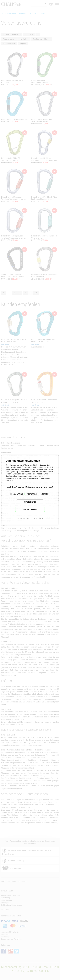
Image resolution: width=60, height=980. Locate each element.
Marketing (32, 494)
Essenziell (18, 494)
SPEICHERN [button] (30, 502)
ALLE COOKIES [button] (30, 509)
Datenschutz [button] (23, 519)
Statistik (45, 494)
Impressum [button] (38, 519)
